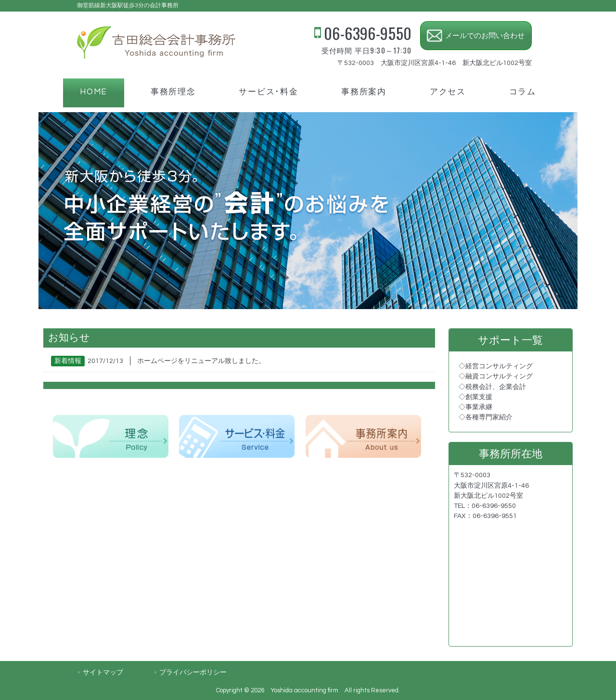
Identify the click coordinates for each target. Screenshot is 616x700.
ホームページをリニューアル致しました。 (201, 361)
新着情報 (68, 361)
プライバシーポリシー (193, 672)
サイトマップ (103, 672)
